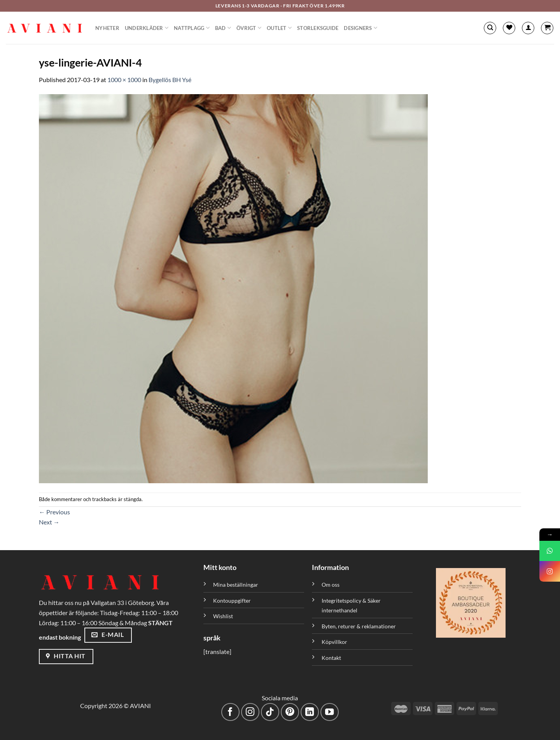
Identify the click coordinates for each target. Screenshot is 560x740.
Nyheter (107, 28)
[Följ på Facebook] (230, 712)
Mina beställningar (236, 585)
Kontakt (331, 658)
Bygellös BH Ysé (170, 80)
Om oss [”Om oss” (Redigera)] (331, 585)
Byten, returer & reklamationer (359, 626)
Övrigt (249, 28)
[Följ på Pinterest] (290, 712)
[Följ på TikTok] (270, 712)
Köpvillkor (334, 642)
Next (49, 522)
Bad (223, 28)
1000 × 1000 (124, 80)
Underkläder (147, 28)
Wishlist (223, 616)
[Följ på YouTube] (330, 712)
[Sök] (490, 28)
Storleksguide (318, 28)
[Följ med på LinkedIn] (310, 712)
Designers (360, 28)
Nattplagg (192, 28)
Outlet (279, 28)
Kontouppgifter (232, 601)
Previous (54, 512)
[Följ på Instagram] (250, 712)
